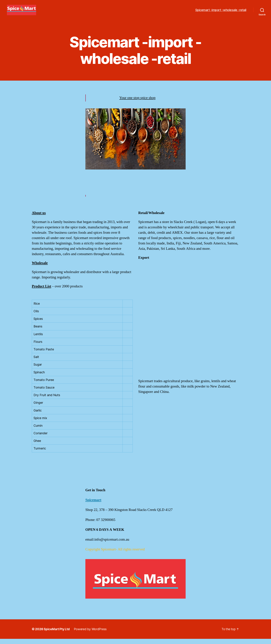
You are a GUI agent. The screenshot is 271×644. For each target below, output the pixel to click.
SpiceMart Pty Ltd (57, 634)
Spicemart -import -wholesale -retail (221, 13)
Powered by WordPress (91, 634)
